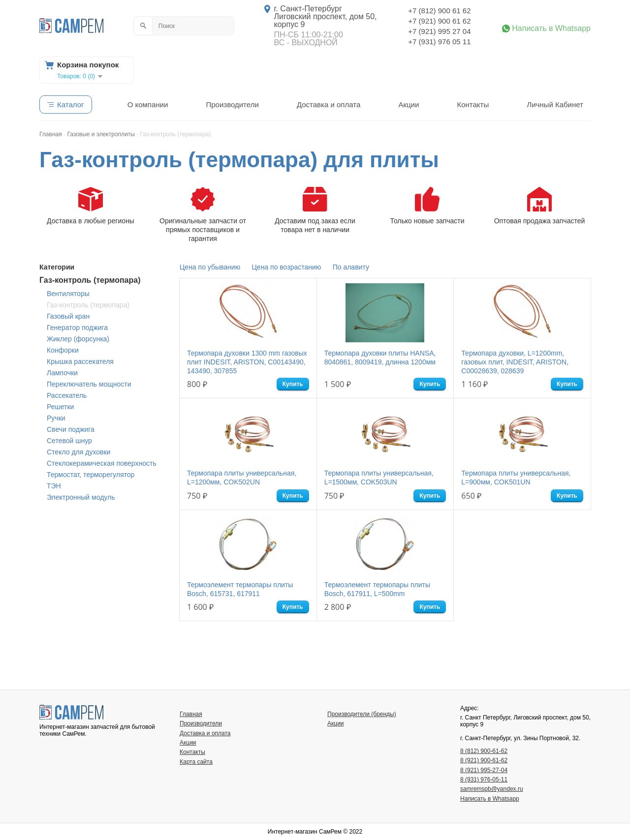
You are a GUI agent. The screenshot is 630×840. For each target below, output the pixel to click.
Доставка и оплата (329, 105)
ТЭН (54, 486)
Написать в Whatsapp (551, 29)
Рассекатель (67, 395)
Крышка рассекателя (80, 361)
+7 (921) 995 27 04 (439, 31)
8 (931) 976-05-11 (484, 780)
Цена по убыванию (210, 267)
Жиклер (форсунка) (78, 339)
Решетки (60, 407)
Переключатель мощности (89, 384)
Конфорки (63, 350)
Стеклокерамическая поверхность (102, 463)
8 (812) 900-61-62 (484, 751)
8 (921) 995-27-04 (484, 770)
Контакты (473, 105)
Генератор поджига (77, 328)
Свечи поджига (71, 429)
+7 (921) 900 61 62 (439, 21)
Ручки (56, 418)
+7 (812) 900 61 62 (439, 11)
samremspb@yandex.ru (492, 789)
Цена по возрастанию (287, 267)
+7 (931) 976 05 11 (439, 42)
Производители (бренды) (362, 714)
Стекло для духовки (79, 452)
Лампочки (62, 373)
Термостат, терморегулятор (91, 475)
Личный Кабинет (555, 105)
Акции (409, 105)
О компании (148, 105)
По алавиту (351, 267)
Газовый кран (68, 316)
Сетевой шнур (69, 441)
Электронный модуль (81, 497)
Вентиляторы (68, 294)
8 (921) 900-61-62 (484, 760)
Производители (232, 105)
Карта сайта (196, 762)
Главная (191, 714)
